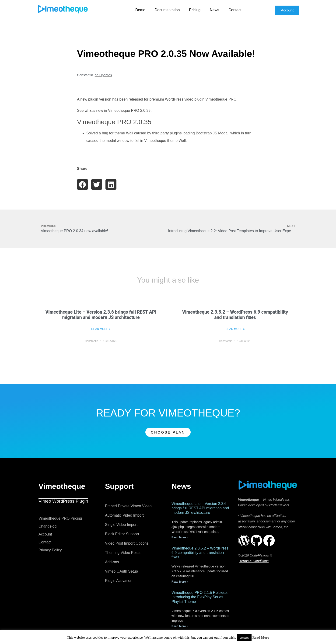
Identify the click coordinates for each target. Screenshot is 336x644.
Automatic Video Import (124, 515)
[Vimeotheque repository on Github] (256, 540)
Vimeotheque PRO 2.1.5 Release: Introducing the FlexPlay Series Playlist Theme (200, 597)
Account (45, 534)
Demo (140, 10)
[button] (82, 184)
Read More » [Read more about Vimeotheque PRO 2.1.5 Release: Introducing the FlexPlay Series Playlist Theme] (180, 626)
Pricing (195, 10)
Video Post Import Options (127, 543)
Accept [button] (244, 638)
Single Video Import (121, 525)
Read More (261, 637)
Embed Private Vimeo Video (128, 506)
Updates (106, 75)
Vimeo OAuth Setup (121, 571)
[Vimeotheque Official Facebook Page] (269, 540)
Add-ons (112, 562)
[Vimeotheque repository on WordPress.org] (244, 540)
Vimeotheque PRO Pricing (60, 518)
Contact (235, 10)
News (214, 10)
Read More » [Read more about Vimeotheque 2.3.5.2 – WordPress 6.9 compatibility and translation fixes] (235, 329)
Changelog (47, 526)
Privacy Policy (50, 550)
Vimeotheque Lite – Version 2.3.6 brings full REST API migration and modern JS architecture (101, 315)
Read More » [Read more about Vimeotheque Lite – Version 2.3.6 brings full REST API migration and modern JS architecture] (101, 329)
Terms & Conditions (254, 561)
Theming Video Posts (123, 553)
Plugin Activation (119, 581)
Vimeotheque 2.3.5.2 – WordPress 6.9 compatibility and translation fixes (235, 315)
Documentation (167, 10)
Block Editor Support (122, 534)
